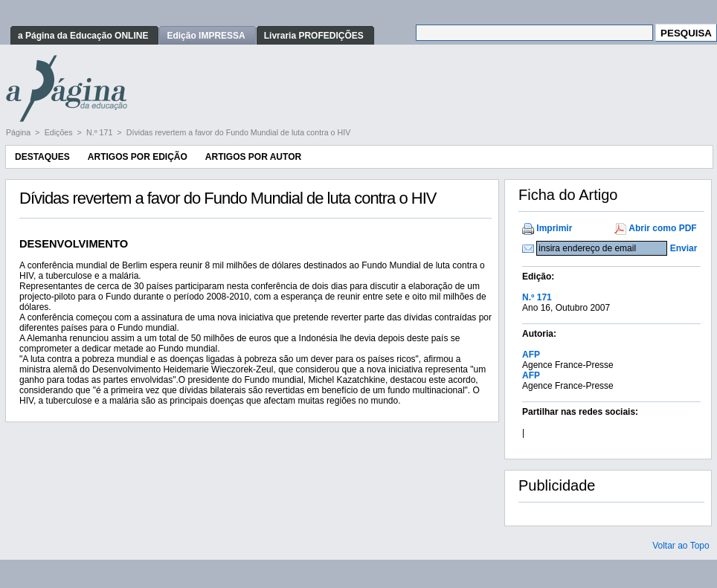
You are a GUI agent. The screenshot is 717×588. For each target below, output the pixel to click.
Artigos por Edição (138, 157)
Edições (60, 132)
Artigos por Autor (253, 157)
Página (19, 132)
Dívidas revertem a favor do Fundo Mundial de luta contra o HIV (239, 132)
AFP (531, 355)
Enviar (684, 248)
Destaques (42, 157)
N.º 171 (100, 132)
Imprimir (554, 228)
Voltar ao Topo (681, 546)
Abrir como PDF (662, 228)
